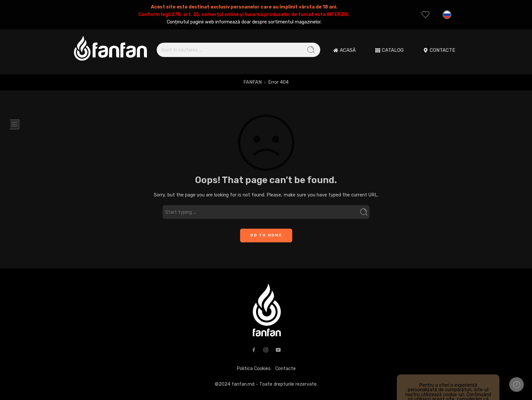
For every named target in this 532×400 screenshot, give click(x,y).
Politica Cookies (254, 368)
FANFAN (252, 82)
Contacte (286, 368)
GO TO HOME (266, 235)
